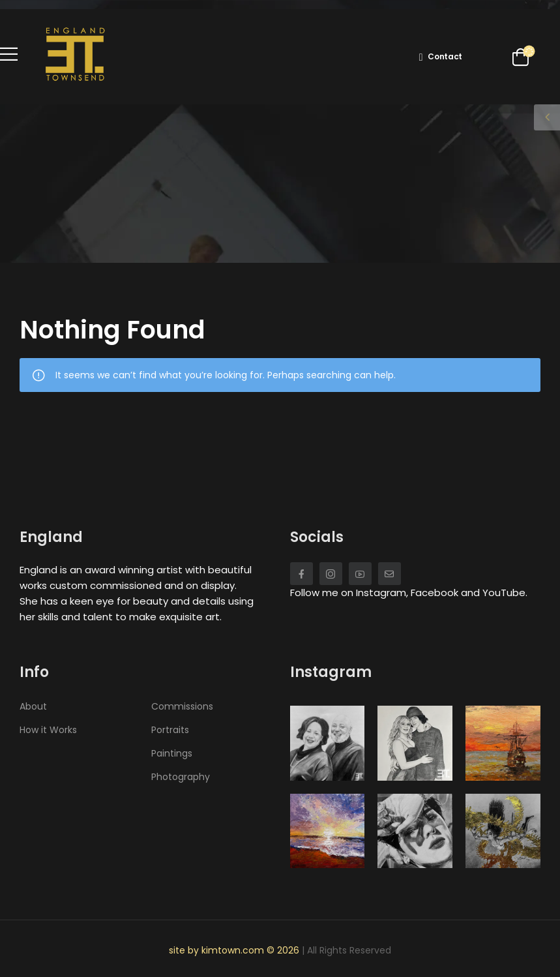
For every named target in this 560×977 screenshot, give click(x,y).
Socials (317, 537)
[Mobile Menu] (9, 54)
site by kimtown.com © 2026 (235, 950)
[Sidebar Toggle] (547, 117)
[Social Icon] (302, 574)
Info (34, 672)
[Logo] (75, 53)
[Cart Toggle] (518, 57)
